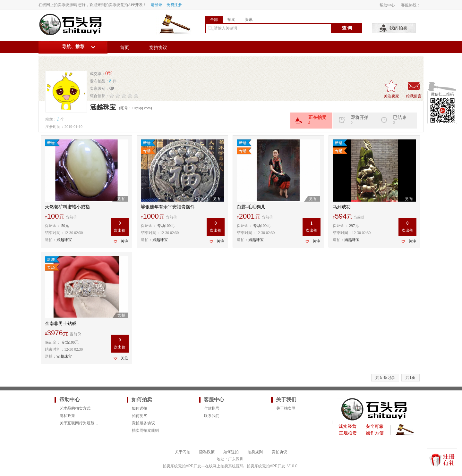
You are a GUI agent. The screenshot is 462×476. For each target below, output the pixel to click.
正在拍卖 (314, 120)
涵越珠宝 (64, 240)
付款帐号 (212, 408)
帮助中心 (387, 5)
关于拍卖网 (286, 408)
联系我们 (212, 416)
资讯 (249, 20)
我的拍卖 (398, 28)
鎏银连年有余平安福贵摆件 (168, 207)
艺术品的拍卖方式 (75, 408)
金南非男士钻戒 (61, 324)
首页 (124, 48)
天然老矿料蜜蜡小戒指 (67, 207)
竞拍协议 (158, 48)
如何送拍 (140, 408)
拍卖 (231, 20)
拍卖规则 (255, 452)
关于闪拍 (183, 452)
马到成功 (342, 207)
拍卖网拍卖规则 (145, 430)
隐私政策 (67, 416)
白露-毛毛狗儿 (251, 207)
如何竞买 (140, 416)
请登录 (157, 5)
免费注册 (174, 5)
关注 (124, 241)
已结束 (398, 120)
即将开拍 (356, 120)
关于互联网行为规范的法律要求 (87, 423)
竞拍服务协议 (143, 423)
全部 (214, 20)
